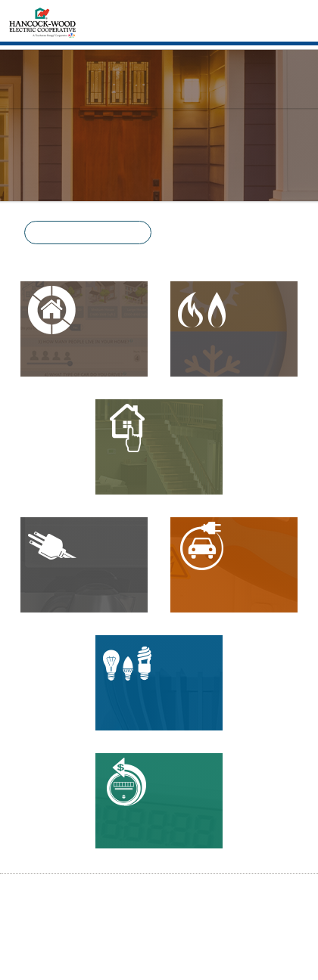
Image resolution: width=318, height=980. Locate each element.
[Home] (42, 22)
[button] (88, 233)
